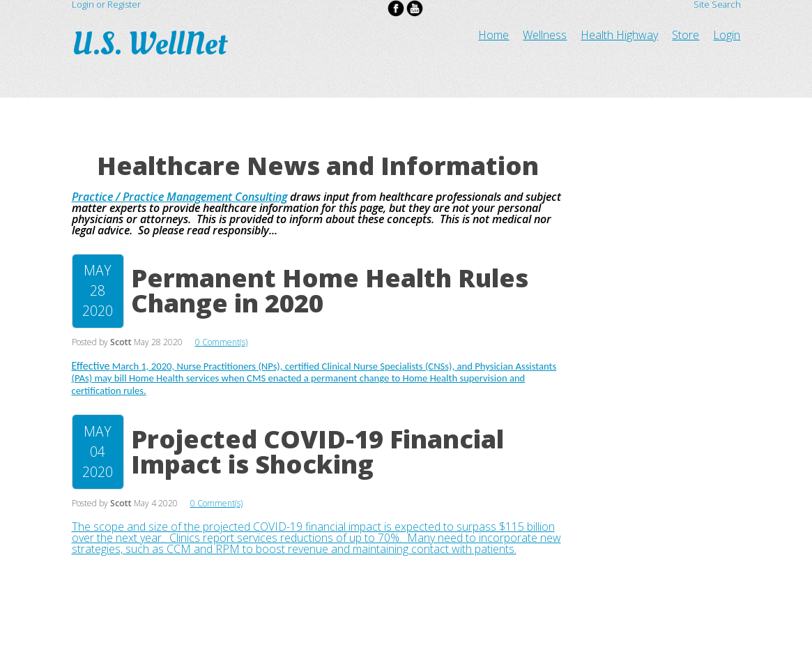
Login (727, 35)
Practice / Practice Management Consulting (179, 197)
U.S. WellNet (152, 44)
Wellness (545, 35)
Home (493, 35)
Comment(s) (225, 342)
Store (685, 35)
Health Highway (619, 35)
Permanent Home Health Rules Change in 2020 (330, 290)
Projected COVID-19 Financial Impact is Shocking (317, 452)
